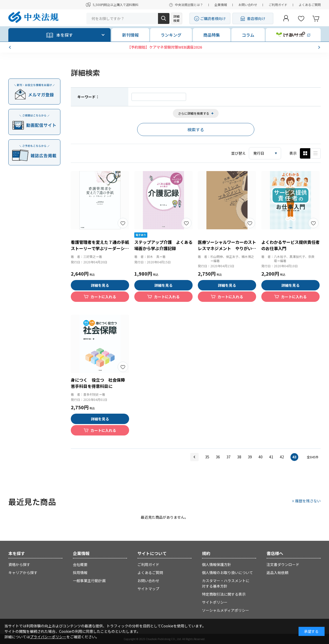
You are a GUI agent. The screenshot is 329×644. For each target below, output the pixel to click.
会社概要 (80, 564)
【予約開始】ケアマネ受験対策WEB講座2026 (165, 47)
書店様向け (256, 18)
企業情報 (221, 5)
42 (282, 457)
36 (218, 457)
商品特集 (212, 35)
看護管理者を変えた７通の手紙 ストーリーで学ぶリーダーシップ (102, 248)
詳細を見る (100, 285)
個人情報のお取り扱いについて (227, 573)
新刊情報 (130, 35)
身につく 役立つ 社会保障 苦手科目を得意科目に (100, 383)
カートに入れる (103, 297)
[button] (10, 47)
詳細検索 (176, 18)
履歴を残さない (308, 501)
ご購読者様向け (213, 18)
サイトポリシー (215, 602)
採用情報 (80, 573)
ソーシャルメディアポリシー (226, 610)
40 (261, 457)
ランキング (171, 35)
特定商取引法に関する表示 (224, 594)
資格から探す (19, 564)
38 (239, 457)
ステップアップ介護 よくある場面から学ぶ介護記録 (163, 245)
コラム (248, 35)
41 (271, 457)
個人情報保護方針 (217, 564)
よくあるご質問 (310, 5)
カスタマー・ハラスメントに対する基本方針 (226, 583)
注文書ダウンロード (283, 564)
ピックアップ (315, 153)
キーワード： (88, 97)
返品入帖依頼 (277, 573)
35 (207, 457)
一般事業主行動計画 (89, 581)
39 (250, 457)
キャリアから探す (23, 573)
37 (229, 457)
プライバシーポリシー (48, 637)
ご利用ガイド (278, 5)
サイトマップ (148, 589)
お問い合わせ (248, 5)
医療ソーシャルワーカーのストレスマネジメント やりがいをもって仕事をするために (227, 248)
